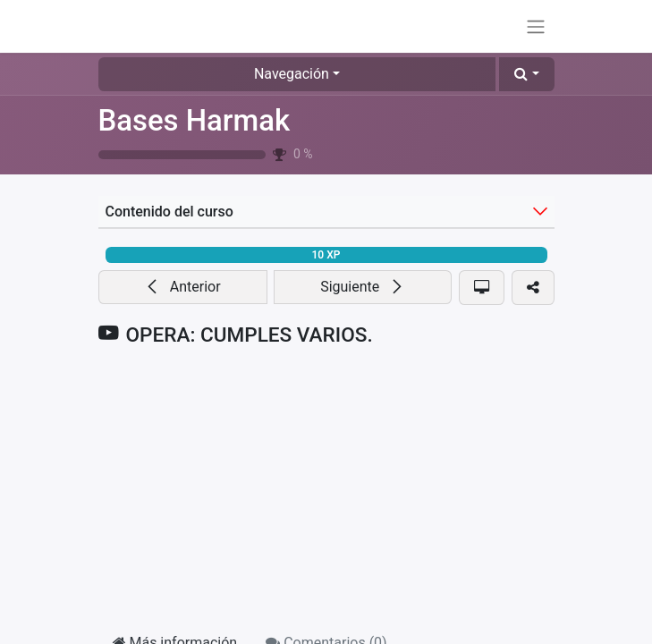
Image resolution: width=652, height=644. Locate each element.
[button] (526, 74)
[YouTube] (326, 490)
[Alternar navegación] (536, 26)
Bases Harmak (195, 120)
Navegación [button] (292, 74)
